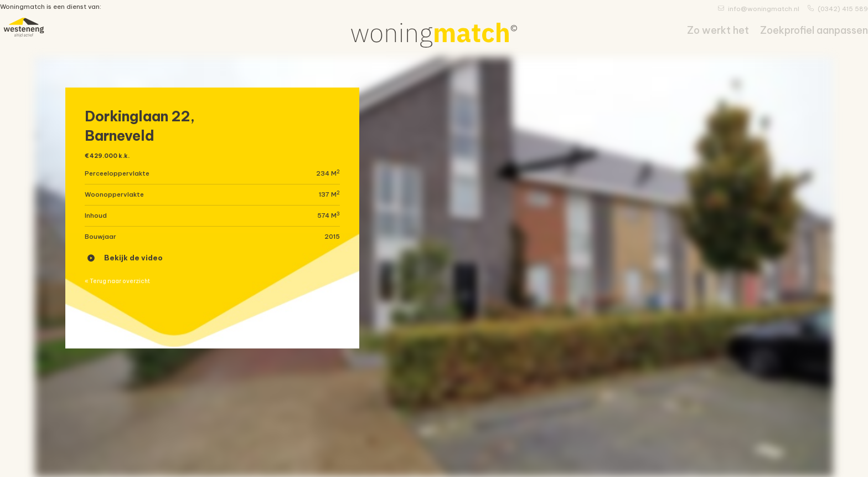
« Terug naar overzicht (128, 295)
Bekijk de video (125, 266)
